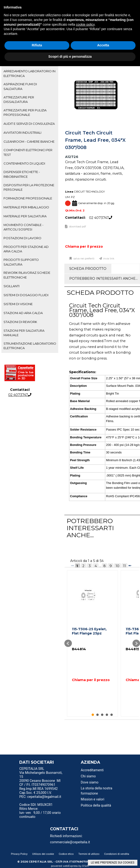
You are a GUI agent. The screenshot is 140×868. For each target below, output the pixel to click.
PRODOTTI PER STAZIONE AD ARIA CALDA (26, 249)
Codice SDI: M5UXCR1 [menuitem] (36, 805)
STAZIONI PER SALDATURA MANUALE (24, 333)
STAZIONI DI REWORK (20, 322)
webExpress (70, 866)
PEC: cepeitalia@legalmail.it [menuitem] (40, 798)
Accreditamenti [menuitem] (92, 770)
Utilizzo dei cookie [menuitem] (43, 854)
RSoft (86, 866)
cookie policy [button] (85, 24)
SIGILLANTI (12, 286)
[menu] (42, 769)
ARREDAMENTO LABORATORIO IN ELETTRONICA (29, 73)
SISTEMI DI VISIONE (18, 304)
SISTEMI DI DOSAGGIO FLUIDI (26, 295)
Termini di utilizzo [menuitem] (89, 854)
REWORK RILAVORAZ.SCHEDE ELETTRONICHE (27, 275)
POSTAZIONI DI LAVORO (22, 238)
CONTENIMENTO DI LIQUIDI (24, 163)
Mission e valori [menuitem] (93, 799)
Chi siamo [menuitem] (88, 776)
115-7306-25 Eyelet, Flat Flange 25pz (89, 631)
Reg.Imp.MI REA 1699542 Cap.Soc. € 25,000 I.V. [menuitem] (38, 791)
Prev (68, 643)
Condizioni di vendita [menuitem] (117, 854)
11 (124, 566)
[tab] (30, 74)
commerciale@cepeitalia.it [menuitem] (70, 842)
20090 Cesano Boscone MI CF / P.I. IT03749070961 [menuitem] (40, 783)
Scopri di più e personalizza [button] (70, 57)
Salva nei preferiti (84, 259)
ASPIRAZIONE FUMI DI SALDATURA (20, 86)
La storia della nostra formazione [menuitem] (97, 791)
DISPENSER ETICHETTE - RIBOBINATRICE (22, 174)
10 (117, 566)
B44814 (79, 649)
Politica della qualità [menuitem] (96, 805)
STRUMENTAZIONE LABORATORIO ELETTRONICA (30, 346)
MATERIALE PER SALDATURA (25, 216)
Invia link (109, 259)
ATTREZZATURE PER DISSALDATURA (19, 99)
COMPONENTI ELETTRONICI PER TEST (28, 152)
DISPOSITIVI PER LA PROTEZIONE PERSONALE (29, 187)
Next (136, 643)
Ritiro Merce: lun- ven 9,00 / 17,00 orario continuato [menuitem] (40, 813)
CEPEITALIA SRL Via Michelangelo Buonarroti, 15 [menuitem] (41, 773)
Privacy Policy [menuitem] (19, 854)
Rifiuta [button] (37, 45)
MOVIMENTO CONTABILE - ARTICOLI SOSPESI (23, 227)
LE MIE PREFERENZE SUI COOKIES (113, 863)
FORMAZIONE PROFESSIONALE (28, 198)
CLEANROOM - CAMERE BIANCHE (29, 141)
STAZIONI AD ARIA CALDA (23, 313)
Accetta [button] (103, 45)
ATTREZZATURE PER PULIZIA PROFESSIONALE (25, 112)
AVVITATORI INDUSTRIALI (22, 133)
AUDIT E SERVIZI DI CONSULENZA (29, 124)
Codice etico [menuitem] (66, 854)
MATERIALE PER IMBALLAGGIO (26, 207)
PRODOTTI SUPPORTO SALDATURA (21, 262)
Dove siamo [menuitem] (90, 782)
